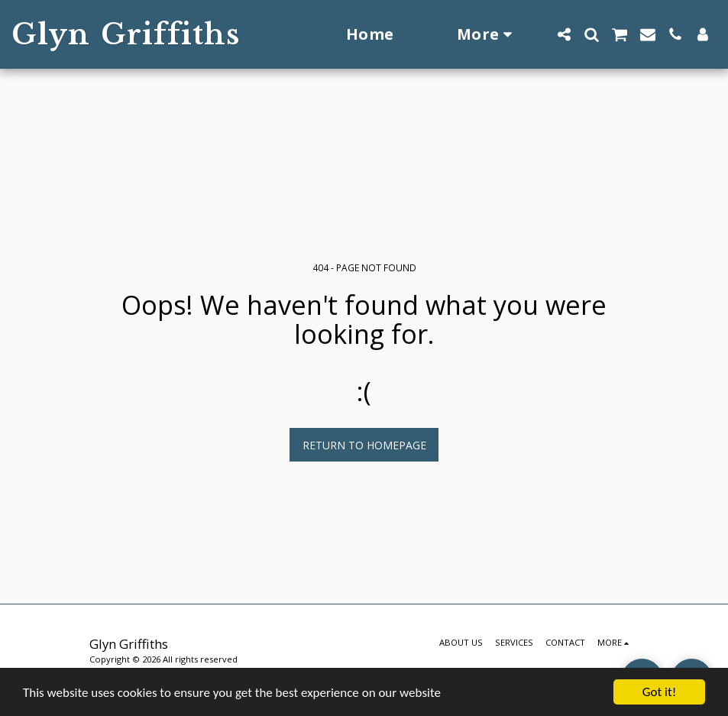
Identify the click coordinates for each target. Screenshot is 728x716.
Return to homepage (364, 445)
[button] (564, 34)
